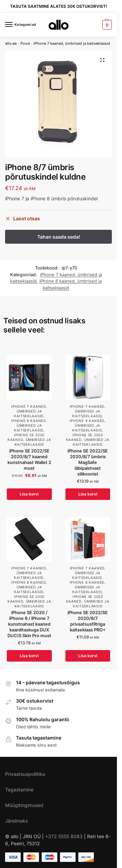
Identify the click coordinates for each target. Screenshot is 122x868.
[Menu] (15, 25)
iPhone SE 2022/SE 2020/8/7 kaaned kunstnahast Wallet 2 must (29, 459)
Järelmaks (16, 821)
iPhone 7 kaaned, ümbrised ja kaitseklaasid (72, 43)
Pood (25, 43)
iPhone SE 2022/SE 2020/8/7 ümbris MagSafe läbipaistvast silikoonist (88, 462)
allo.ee (11, 43)
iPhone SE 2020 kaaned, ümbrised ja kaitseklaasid (29, 440)
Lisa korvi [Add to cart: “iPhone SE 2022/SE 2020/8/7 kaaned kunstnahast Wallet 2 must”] (29, 494)
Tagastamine (19, 790)
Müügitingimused (24, 805)
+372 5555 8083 (64, 836)
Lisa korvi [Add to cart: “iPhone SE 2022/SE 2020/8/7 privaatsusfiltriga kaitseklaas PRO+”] (88, 656)
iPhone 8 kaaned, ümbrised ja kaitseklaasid (29, 425)
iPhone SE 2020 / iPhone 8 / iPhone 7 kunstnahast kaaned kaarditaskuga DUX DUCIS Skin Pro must (29, 624)
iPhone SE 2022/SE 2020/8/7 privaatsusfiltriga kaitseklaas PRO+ (88, 621)
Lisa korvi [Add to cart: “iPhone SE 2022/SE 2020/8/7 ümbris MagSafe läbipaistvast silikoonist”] (88, 494)
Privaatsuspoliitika (25, 774)
